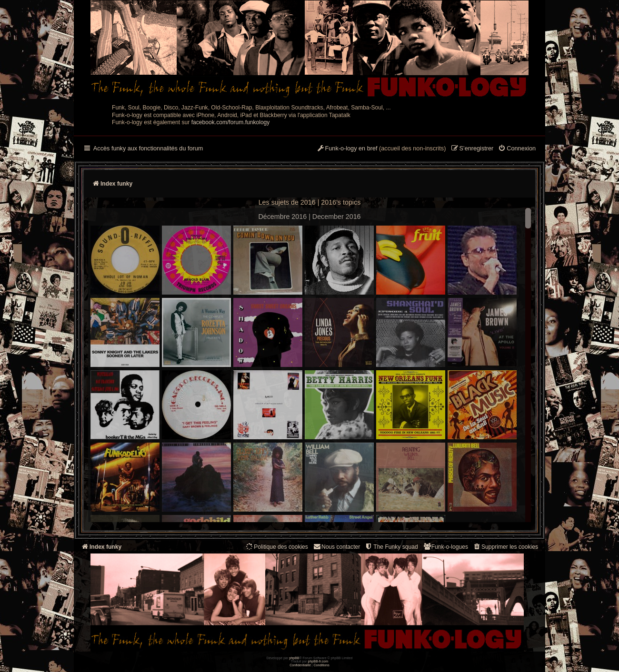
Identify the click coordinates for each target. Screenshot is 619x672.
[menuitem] (517, 149)
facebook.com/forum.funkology (231, 122)
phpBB (294, 658)
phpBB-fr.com (318, 661)
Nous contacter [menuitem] (336, 547)
